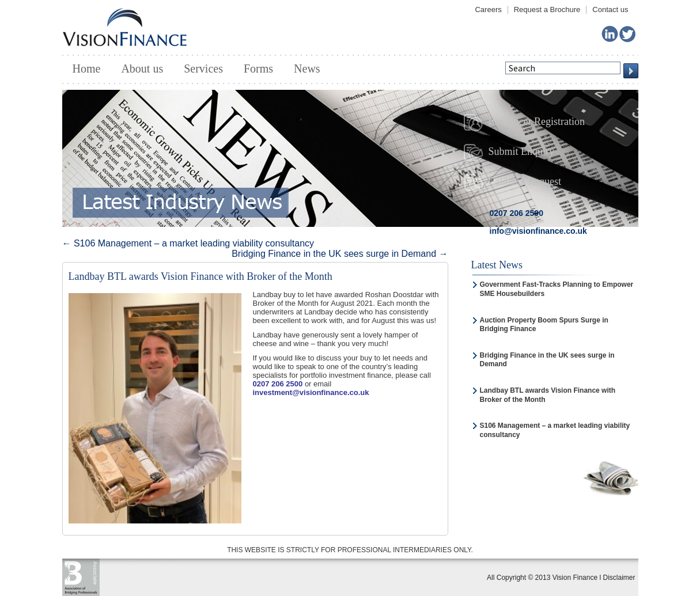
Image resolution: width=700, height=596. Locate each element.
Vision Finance (125, 27)
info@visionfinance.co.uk (538, 231)
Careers (488, 10)
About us (142, 69)
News (307, 69)
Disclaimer (619, 578)
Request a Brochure (547, 10)
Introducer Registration (524, 123)
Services (203, 69)
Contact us (610, 10)
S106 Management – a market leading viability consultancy (188, 243)
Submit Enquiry (509, 153)
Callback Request (512, 183)
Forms (258, 69)
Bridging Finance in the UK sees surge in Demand (340, 254)
